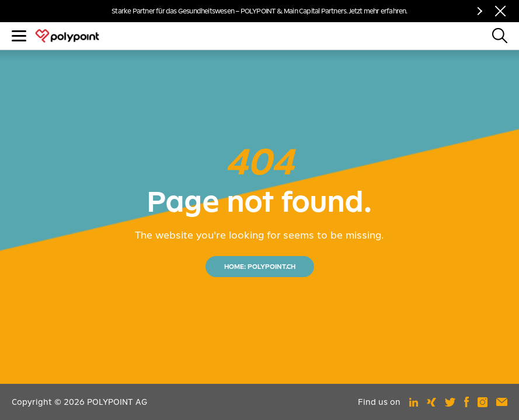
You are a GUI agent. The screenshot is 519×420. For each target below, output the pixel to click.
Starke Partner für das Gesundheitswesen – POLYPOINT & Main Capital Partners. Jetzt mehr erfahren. (259, 11)
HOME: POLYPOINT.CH (260, 267)
